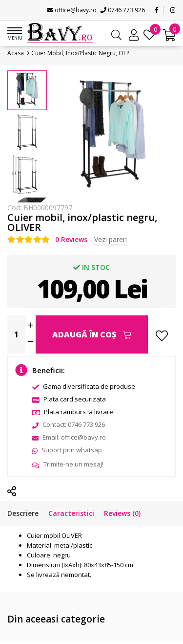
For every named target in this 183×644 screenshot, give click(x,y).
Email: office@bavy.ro (69, 437)
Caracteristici (71, 513)
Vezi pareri (111, 239)
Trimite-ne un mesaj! (68, 464)
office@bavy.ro (72, 10)
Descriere (23, 513)
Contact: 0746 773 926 (69, 424)
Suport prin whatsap (67, 450)
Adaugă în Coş (92, 334)
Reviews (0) (122, 513)
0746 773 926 (123, 10)
